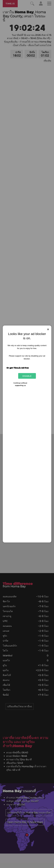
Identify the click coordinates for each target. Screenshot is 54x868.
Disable (27, 376)
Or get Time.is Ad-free (18, 368)
